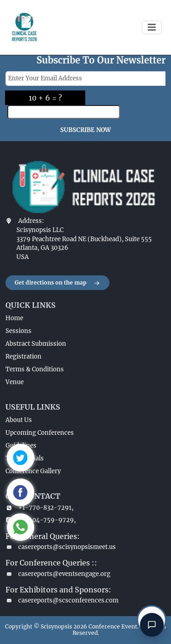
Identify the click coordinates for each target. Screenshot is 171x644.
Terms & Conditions (35, 369)
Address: (31, 221)
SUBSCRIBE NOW (85, 130)
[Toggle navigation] (152, 27)
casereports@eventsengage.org (58, 574)
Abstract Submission (36, 344)
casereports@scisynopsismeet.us (61, 547)
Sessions (18, 331)
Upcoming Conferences (40, 433)
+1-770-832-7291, (39, 508)
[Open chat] (152, 625)
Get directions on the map (57, 283)
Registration (23, 356)
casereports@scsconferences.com (62, 600)
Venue (15, 382)
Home (14, 318)
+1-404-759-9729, (41, 520)
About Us (19, 420)
